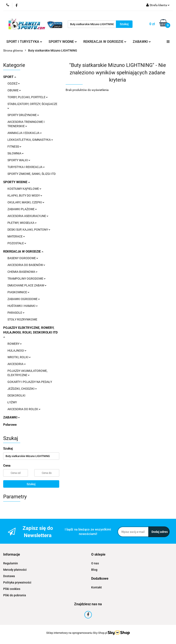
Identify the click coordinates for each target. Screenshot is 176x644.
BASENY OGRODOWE (23, 258)
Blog (94, 570)
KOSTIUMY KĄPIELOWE (24, 189)
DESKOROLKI (16, 395)
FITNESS (14, 147)
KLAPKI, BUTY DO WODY (25, 195)
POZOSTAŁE (17, 243)
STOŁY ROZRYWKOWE (22, 319)
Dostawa (9, 576)
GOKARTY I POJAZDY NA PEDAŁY (30, 382)
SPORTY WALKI (19, 160)
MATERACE (16, 236)
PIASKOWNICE (18, 292)
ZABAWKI (142, 42)
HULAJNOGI (17, 351)
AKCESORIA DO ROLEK (24, 409)
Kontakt (97, 587)
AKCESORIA (17, 364)
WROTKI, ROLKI (19, 357)
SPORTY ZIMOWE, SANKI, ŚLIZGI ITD (32, 174)
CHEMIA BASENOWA (22, 272)
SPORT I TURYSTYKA (24, 42)
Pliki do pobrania (15, 595)
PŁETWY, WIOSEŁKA (22, 223)
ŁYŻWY (12, 402)
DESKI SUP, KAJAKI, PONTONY (29, 230)
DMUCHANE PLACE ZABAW (27, 285)
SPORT (10, 77)
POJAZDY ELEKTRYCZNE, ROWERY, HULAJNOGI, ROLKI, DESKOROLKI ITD (30, 332)
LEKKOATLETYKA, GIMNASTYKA (30, 140)
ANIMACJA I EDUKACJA (25, 133)
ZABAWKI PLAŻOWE (22, 209)
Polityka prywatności (17, 582)
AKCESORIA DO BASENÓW (26, 265)
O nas (95, 563)
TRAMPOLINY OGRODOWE (27, 279)
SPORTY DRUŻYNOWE (23, 115)
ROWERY (15, 344)
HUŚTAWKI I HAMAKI (23, 306)
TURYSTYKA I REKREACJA (26, 167)
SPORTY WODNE (63, 42)
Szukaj (31, 484)
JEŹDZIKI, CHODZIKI (22, 389)
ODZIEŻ (14, 83)
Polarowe (10, 425)
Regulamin (11, 563)
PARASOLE (16, 313)
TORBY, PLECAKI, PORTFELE (28, 97)
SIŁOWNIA (16, 153)
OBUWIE (14, 90)
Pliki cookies (12, 589)
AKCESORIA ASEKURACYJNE (28, 216)
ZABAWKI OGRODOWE (24, 299)
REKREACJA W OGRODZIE (105, 42)
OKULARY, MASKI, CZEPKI (26, 202)
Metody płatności (15, 570)
